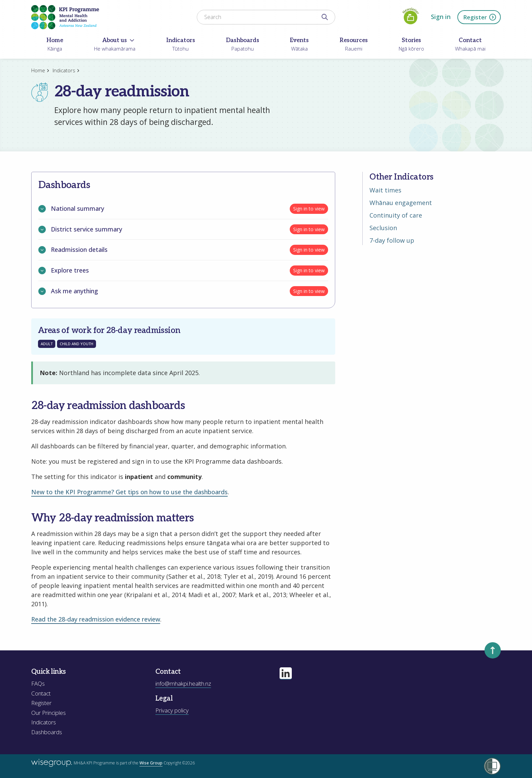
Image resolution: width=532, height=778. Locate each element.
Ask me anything (68, 291)
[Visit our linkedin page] (286, 673)
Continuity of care (396, 215)
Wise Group (151, 763)
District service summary (80, 229)
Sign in (441, 17)
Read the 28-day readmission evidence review (96, 619)
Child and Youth (77, 344)
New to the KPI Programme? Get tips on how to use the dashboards (129, 492)
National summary (71, 209)
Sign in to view (309, 209)
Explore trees (64, 271)
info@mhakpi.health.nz (183, 683)
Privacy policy (172, 710)
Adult (47, 344)
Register (480, 17)
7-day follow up (392, 240)
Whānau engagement (401, 203)
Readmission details (73, 250)
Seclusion (383, 228)
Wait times (385, 190)
